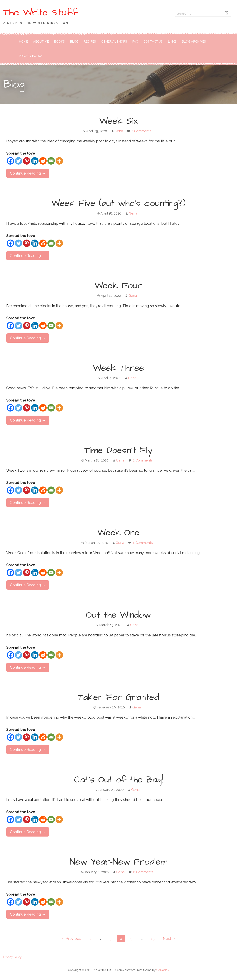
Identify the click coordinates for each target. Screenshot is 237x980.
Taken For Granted (118, 698)
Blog (74, 42)
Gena (119, 131)
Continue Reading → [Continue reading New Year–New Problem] (28, 914)
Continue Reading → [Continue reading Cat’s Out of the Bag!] (28, 832)
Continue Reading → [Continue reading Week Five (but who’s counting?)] (28, 256)
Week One (118, 533)
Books (59, 42)
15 (153, 939)
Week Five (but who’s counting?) (118, 203)
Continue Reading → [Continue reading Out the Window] (28, 667)
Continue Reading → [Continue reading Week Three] (28, 420)
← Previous (71, 939)
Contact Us (153, 42)
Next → (169, 939)
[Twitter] (19, 161)
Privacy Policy (31, 56)
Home (23, 42)
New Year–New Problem (118, 862)
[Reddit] (43, 161)
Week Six (118, 121)
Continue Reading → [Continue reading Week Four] (28, 338)
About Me (41, 42)
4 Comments (143, 543)
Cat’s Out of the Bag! (118, 780)
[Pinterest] (27, 161)
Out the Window (118, 615)
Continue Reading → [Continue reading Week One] (28, 585)
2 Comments (141, 131)
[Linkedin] (35, 161)
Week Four (118, 286)
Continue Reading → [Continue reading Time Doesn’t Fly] (28, 503)
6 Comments (143, 872)
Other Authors (114, 42)
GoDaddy (163, 970)
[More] (59, 161)
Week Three (118, 368)
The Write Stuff (41, 13)
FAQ (135, 42)
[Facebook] (10, 161)
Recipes (90, 42)
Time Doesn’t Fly (118, 451)
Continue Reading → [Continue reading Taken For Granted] (28, 750)
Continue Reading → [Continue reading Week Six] (28, 173)
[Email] (51, 161)
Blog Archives (194, 42)
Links (172, 42)
